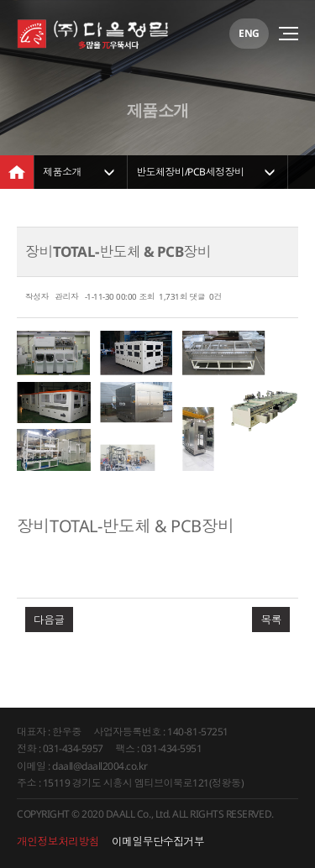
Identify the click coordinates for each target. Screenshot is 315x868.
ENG (249, 33)
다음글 (49, 620)
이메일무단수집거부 (158, 841)
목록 (271, 620)
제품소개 (62, 172)
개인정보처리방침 (58, 841)
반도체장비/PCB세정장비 (190, 172)
